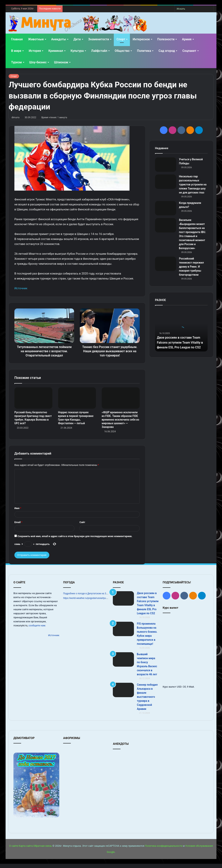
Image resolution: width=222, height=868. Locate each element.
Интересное (141, 39)
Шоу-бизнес (38, 62)
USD (179, 691)
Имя (18, 512)
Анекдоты (59, 39)
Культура (77, 51)
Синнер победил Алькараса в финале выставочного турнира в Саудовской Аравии (147, 701)
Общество (122, 51)
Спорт (121, 39)
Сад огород (167, 51)
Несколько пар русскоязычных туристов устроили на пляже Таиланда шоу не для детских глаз (193, 184)
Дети (77, 39)
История (35, 51)
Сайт (82, 526)
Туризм (17, 62)
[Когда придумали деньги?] (166, 208)
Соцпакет (189, 51)
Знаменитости (99, 39)
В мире (16, 51)
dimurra (16, 117)
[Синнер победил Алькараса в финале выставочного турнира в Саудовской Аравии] (123, 694)
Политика (144, 51)
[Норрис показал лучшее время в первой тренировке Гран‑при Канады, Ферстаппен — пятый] (77, 402)
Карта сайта (26, 850)
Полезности (166, 39)
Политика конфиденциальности (164, 850)
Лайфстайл (99, 51)
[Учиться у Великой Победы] (166, 165)
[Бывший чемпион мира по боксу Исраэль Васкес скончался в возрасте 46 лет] (123, 664)
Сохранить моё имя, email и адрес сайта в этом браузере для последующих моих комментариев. (75, 540)
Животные (36, 39)
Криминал (56, 51)
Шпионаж (61, 62)
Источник (21, 288)
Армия (187, 39)
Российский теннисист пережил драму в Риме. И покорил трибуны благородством (191, 267)
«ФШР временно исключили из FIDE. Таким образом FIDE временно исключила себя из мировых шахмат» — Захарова (120, 424)
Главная (17, 39)
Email (18, 526)
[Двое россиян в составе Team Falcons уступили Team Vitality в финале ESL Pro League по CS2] (123, 603)
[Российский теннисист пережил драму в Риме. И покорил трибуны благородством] (166, 264)
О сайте (14, 850)
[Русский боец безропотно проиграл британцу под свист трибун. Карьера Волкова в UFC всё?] (33, 402)
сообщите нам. (37, 630)
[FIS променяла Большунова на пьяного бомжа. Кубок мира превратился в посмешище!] (123, 633)
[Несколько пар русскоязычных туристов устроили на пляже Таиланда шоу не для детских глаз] (166, 182)
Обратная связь (43, 850)
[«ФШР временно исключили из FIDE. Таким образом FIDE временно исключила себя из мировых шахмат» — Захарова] (121, 402)
